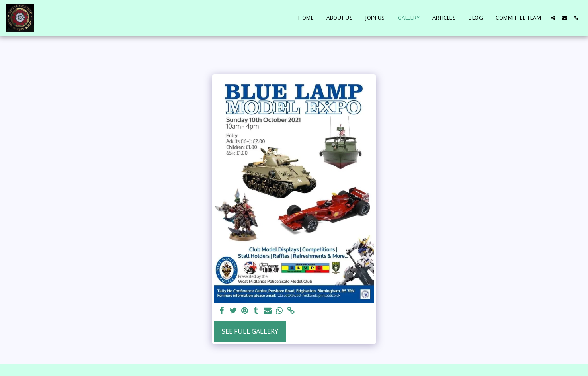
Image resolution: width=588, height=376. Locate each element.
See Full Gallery (250, 331)
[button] (553, 18)
